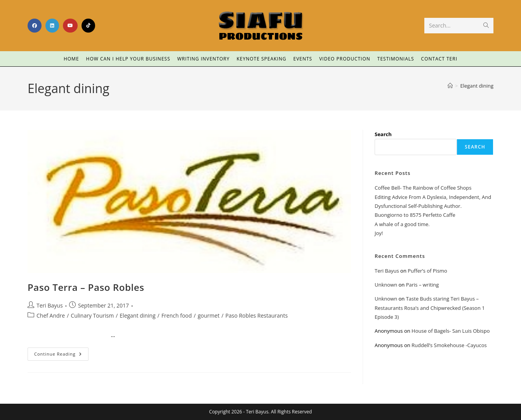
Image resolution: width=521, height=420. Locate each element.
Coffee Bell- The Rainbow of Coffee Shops (423, 188)
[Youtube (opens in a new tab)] (70, 26)
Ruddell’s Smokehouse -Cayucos (449, 345)
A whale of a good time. (402, 224)
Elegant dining (477, 86)
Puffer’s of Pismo (427, 271)
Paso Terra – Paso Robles (86, 287)
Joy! (379, 233)
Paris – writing (423, 285)
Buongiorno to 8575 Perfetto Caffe (415, 215)
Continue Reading (61, 352)
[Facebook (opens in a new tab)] (35, 26)
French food (177, 315)
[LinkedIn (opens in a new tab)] (52, 26)
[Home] (450, 86)
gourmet (208, 315)
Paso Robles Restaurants (257, 315)
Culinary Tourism (92, 315)
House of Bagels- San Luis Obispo (451, 331)
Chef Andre (51, 315)
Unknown (386, 285)
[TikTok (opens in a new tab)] (88, 26)
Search (383, 134)
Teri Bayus (50, 305)
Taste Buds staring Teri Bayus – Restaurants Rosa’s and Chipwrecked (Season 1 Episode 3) (430, 308)
